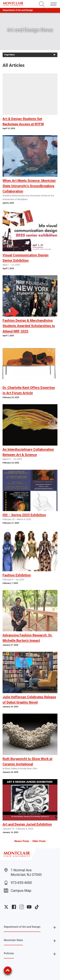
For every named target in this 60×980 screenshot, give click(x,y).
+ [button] (55, 927)
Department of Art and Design (18, 10)
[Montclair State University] (13, 4)
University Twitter (6, 907)
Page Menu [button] (9, 55)
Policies (9, 953)
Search (42, 2)
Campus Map (18, 891)
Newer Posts (22, 841)
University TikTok (37, 907)
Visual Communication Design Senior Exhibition (26, 258)
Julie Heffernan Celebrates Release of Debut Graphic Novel (29, 700)
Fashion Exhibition (17, 575)
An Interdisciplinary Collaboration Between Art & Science (28, 452)
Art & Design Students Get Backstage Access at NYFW (23, 121)
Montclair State (13, 940)
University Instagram (22, 907)
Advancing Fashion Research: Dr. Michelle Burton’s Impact (28, 638)
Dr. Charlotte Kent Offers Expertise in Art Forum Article (29, 390)
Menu (53, 2)
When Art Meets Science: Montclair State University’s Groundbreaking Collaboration (29, 186)
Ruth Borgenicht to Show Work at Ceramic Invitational (27, 761)
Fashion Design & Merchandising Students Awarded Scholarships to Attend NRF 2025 (29, 326)
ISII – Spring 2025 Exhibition (24, 515)
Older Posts (39, 841)
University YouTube (29, 907)
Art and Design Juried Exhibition (27, 824)
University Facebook (14, 907)
